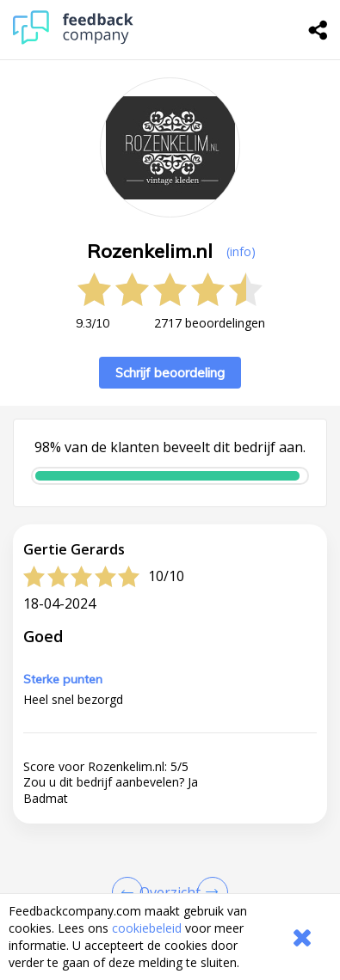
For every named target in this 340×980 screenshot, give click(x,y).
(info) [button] (241, 251)
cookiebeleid (147, 928)
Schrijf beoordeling (170, 373)
